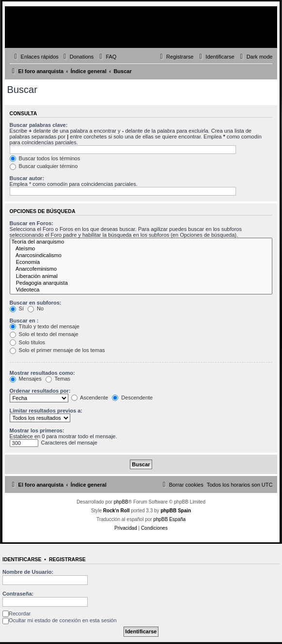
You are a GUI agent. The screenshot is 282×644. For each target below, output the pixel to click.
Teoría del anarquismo (141, 242)
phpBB (121, 502)
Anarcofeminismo (141, 269)
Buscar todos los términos (45, 158)
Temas (58, 379)
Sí (17, 308)
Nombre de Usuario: (28, 572)
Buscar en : (24, 321)
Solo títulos (27, 342)
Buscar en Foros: (31, 223)
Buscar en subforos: (36, 303)
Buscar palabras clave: (39, 125)
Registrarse (67, 559)
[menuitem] (78, 57)
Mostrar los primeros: (37, 430)
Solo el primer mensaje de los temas (57, 350)
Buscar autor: (27, 178)
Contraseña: (18, 594)
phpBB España (169, 519)
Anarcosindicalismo (141, 256)
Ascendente (90, 398)
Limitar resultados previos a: (46, 411)
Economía (141, 262)
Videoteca (141, 290)
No (36, 308)
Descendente (132, 398)
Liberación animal (141, 276)
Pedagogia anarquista (141, 283)
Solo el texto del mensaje (44, 334)
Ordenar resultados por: (40, 391)
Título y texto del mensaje (45, 326)
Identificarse (22, 559)
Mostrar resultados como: (42, 373)
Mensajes (26, 379)
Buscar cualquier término (44, 166)
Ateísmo (141, 249)
